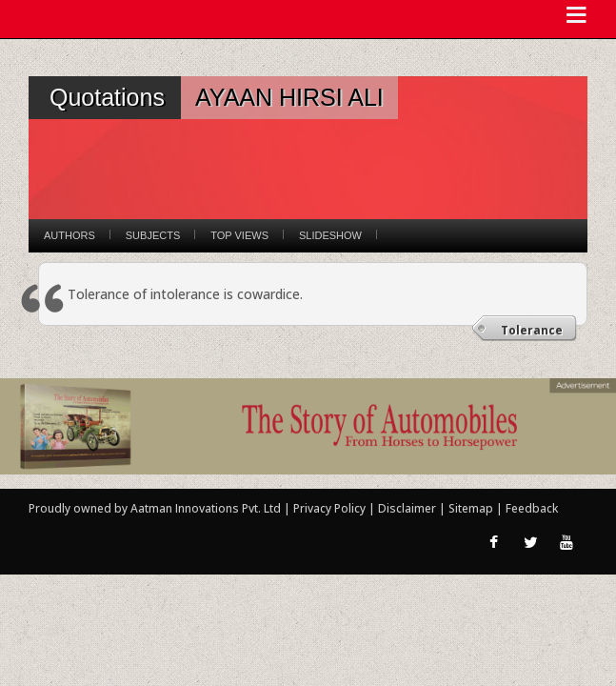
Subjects (153, 235)
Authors (70, 235)
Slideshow (330, 235)
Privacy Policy (331, 508)
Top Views (239, 235)
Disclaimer (407, 508)
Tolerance (532, 330)
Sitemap (472, 508)
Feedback (532, 508)
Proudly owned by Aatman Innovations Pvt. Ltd (155, 508)
